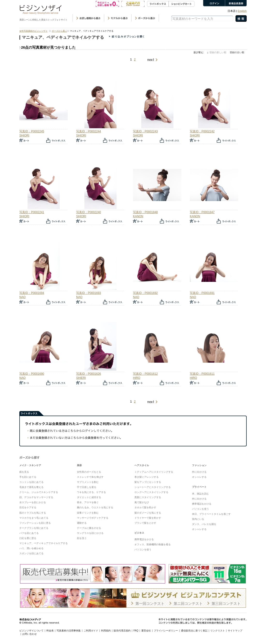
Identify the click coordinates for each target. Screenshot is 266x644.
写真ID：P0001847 (202, 212)
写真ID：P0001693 (89, 293)
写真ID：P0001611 (202, 374)
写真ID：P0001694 (32, 293)
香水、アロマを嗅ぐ (88, 502)
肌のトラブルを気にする (33, 513)
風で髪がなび (142, 502)
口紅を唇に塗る (28, 538)
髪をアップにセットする (148, 482)
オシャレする (199, 477)
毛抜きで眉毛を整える (31, 487)
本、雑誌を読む (200, 494)
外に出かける (199, 472)
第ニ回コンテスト (188, 603)
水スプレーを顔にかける (33, 502)
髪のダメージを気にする (148, 513)
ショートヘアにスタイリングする (153, 487)
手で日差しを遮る (87, 487)
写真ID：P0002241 (32, 212)
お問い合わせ (30, 634)
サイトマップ (235, 631)
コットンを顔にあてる (31, 482)
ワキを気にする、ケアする (91, 492)
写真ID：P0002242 (202, 131)
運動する (82, 523)
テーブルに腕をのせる (89, 528)
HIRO (137, 378)
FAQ (136, 631)
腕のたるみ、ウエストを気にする (95, 507)
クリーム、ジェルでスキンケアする (39, 492)
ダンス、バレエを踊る (204, 524)
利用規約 (106, 631)
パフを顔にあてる (29, 533)
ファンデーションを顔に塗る (35, 523)
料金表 (50, 631)
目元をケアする (28, 507)
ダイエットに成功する (89, 497)
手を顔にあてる (28, 477)
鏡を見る (24, 472)
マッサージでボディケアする (93, 518)
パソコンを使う (143, 550)
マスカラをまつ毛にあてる (34, 518)
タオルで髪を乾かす (145, 507)
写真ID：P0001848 (145, 212)
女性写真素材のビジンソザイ (33, 31)
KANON (138, 216)
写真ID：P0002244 (89, 131)
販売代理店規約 (122, 631)
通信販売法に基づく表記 (194, 631)
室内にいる (198, 519)
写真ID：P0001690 (32, 374)
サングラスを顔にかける (90, 533)
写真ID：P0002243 (145, 131)
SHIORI (24, 135)
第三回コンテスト (226, 603)
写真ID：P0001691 (202, 293)
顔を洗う (82, 538)
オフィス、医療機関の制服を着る (153, 544)
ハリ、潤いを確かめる (31, 548)
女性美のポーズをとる (89, 472)
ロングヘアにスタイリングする (151, 492)
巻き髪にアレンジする (147, 477)
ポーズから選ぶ (59, 31)
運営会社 (146, 631)
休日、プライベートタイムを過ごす (211, 514)
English (242, 11)
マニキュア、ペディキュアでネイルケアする (44, 543)
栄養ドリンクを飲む (88, 513)
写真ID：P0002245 (32, 131)
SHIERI (81, 378)
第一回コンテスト (150, 603)
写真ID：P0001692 (145, 293)
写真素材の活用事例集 (69, 631)
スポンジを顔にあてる (31, 553)
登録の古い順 (237, 52)
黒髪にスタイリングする (148, 497)
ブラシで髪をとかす (145, 523)
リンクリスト (218, 631)
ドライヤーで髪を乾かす (148, 518)
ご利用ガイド (91, 631)
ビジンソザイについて (31, 631)
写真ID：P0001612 (145, 374)
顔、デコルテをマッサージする (36, 497)
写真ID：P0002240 (89, 212)
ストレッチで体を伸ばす (90, 477)
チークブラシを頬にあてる (34, 528)
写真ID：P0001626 (89, 374)
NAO (22, 297)
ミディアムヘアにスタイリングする (154, 472)
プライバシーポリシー (166, 631)
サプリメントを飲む (88, 482)
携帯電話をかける (144, 539)
